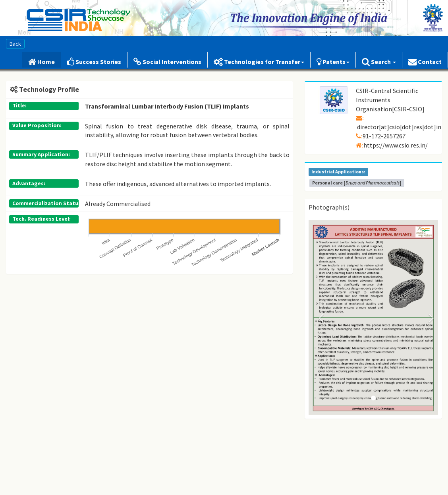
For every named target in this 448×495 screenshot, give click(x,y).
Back (15, 44)
